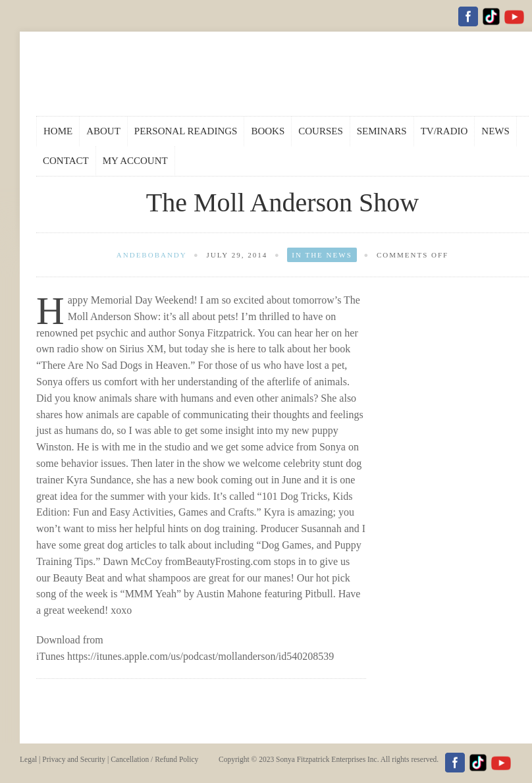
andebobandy (152, 255)
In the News (322, 255)
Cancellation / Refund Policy (154, 759)
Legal (28, 759)
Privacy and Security (74, 759)
